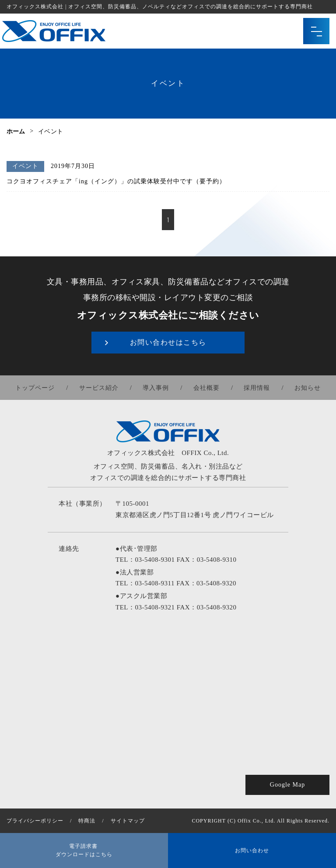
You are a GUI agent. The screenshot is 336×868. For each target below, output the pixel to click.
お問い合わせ (252, 850)
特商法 (87, 821)
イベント (25, 166)
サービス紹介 (99, 388)
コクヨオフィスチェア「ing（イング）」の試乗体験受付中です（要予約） (116, 181)
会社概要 (206, 388)
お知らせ (307, 388)
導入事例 (156, 388)
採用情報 (257, 388)
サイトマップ (128, 821)
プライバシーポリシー (35, 821)
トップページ (36, 388)
